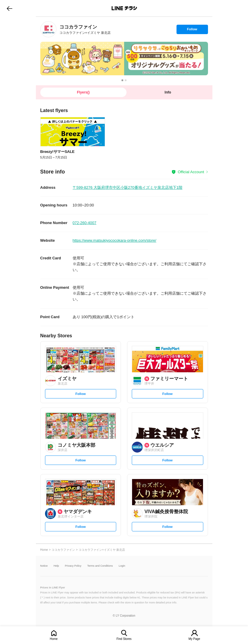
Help (56, 566)
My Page (194, 639)
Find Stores (124, 639)
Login (122, 566)
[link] (48, 29)
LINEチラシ (125, 8)
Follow (192, 31)
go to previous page (10, 8)
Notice (44, 566)
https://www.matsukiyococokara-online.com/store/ (115, 240)
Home (54, 639)
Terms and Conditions (100, 566)
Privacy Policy (73, 566)
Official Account (191, 172)
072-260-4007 (85, 223)
